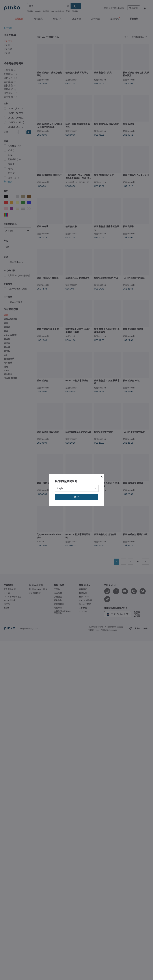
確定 (76, 497)
